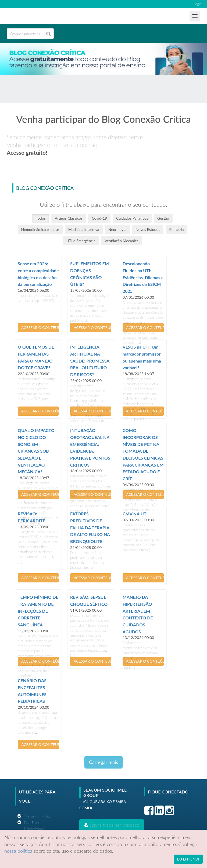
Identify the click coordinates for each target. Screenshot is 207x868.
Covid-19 (99, 218)
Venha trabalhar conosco (112, 825)
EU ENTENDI (188, 859)
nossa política (18, 851)
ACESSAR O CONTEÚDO (40, 328)
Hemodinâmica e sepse (40, 229)
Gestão (163, 218)
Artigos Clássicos (69, 218)
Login (198, 4)
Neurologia (117, 229)
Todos (41, 218)
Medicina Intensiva (84, 229)
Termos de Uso (38, 816)
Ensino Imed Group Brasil (28, 16)
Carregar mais (103, 762)
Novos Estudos (148, 229)
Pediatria (176, 229)
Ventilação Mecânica (122, 241)
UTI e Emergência (81, 241)
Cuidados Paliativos (132, 218)
